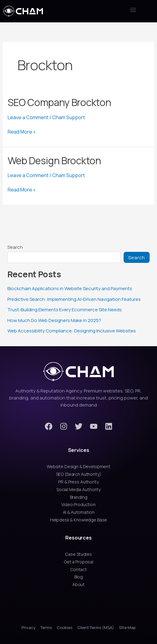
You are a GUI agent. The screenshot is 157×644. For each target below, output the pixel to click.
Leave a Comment (28, 117)
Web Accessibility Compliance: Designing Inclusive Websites (72, 331)
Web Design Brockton (54, 161)
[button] (133, 10)
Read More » (22, 132)
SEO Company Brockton (59, 102)
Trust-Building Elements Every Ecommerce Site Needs (65, 310)
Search (15, 247)
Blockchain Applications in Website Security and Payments (70, 288)
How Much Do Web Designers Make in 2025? (54, 320)
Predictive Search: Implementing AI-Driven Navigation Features (74, 299)
